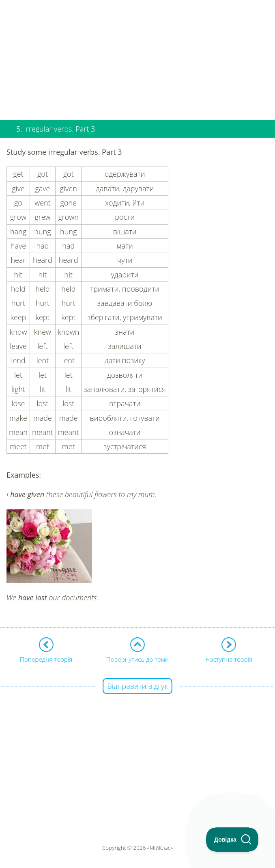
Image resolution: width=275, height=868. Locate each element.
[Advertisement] (137, 57)
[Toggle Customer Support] (232, 840)
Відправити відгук (138, 686)
